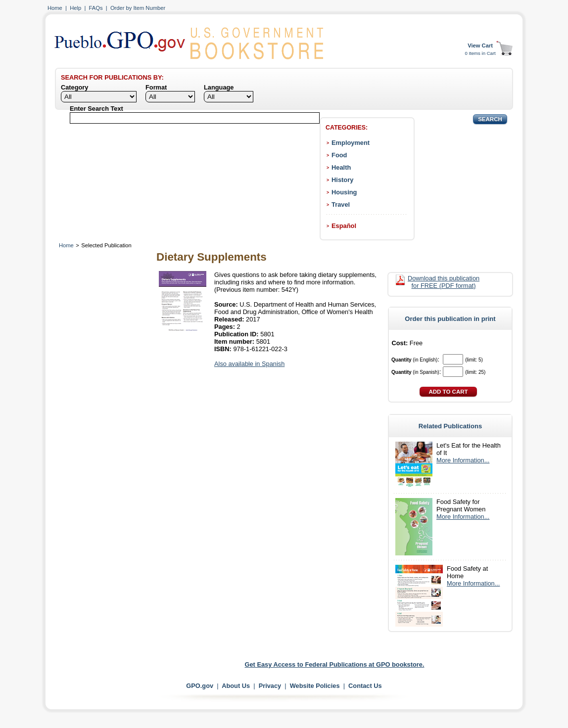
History (342, 180)
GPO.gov (200, 686)
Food (339, 155)
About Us (236, 686)
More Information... (463, 460)
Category (74, 87)
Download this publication (444, 282)
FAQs (96, 8)
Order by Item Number (138, 8)
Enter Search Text (96, 109)
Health (341, 167)
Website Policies (315, 686)
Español (344, 226)
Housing (344, 192)
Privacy (270, 686)
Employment (351, 143)
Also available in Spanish (249, 364)
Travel (341, 205)
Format (156, 87)
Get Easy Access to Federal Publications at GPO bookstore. (335, 664)
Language (219, 87)
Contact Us (365, 686)
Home (55, 8)
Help (75, 8)
